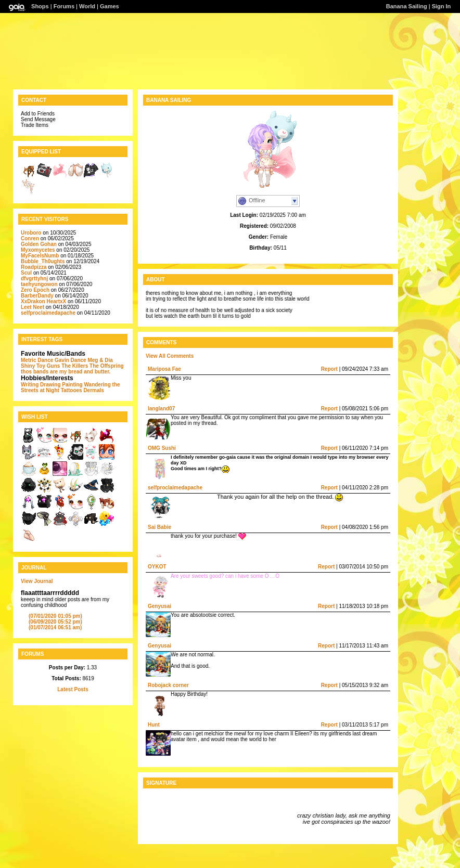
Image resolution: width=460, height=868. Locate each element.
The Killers (75, 366)
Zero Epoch (35, 290)
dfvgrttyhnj (34, 278)
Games (110, 6)
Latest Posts (73, 689)
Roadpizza (34, 267)
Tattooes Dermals (82, 390)
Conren (30, 238)
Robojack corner (168, 685)
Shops (40, 6)
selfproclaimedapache (48, 313)
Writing (30, 385)
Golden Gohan (39, 244)
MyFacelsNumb (40, 256)
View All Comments (170, 356)
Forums (64, 6)
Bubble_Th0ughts (43, 261)
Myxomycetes (38, 250)
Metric (28, 360)
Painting (72, 385)
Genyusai (159, 606)
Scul (26, 273)
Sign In (442, 6)
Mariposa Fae (164, 369)
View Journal (37, 581)
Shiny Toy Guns (40, 366)
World (87, 6)
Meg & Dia (100, 360)
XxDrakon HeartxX (44, 301)
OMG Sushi (162, 448)
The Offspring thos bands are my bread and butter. (72, 369)
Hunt (154, 725)
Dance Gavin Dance (62, 360)
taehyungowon (39, 284)
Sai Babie (159, 527)
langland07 (161, 409)
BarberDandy (37, 296)
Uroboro (31, 233)
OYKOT (157, 567)
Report (329, 369)
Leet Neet (33, 307)
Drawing (50, 385)
